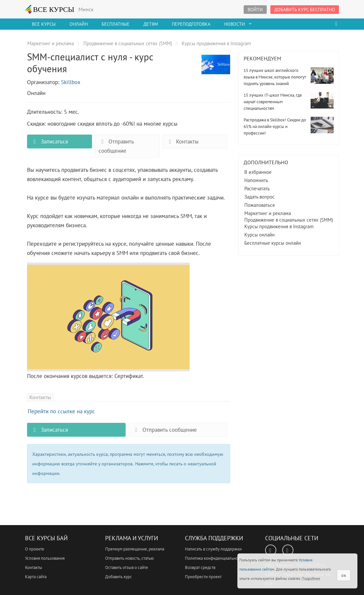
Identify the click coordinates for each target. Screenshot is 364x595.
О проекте (35, 549)
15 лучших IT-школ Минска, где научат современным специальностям (273, 102)
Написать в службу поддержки (213, 549)
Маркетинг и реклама (268, 213)
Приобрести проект (203, 577)
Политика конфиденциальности (214, 558)
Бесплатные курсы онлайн (273, 243)
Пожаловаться (259, 205)
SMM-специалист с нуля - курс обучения (216, 68)
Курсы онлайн (259, 235)
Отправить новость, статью (129, 558)
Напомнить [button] (256, 180)
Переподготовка (191, 24)
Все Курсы (44, 24)
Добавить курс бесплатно (305, 10)
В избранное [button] (258, 172)
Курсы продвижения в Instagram (279, 226)
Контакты (182, 141)
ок (344, 575)
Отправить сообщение (116, 146)
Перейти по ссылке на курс (61, 411)
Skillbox (71, 82)
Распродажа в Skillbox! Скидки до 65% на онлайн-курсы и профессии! (275, 126)
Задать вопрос (259, 197)
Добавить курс (119, 577)
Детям (151, 24)
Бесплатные (116, 24)
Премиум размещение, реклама (135, 549)
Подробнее (311, 578)
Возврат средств (200, 567)
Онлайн (79, 24)
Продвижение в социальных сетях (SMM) (289, 220)
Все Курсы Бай (46, 538)
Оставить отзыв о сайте (127, 567)
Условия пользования (45, 558)
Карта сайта (36, 577)
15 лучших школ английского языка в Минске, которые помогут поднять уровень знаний (275, 77)
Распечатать (257, 188)
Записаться (49, 141)
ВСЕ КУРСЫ (50, 9)
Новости (235, 24)
